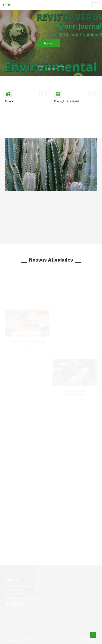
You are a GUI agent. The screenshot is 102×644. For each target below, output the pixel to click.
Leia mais (47, 43)
